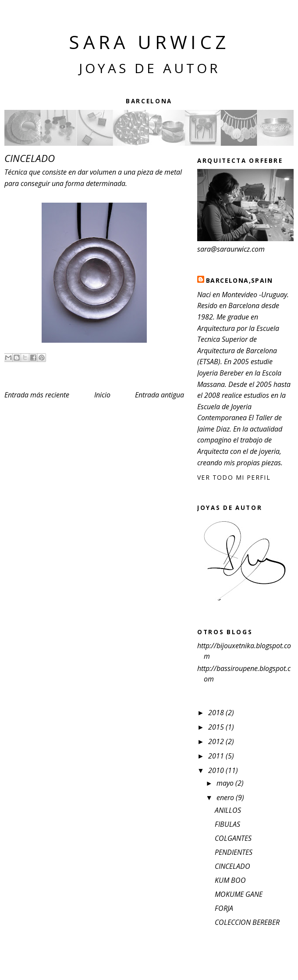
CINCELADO (232, 866)
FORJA (224, 908)
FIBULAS (227, 824)
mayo (226, 783)
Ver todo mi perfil (234, 477)
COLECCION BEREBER (247, 922)
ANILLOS (228, 810)
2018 (217, 713)
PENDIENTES (234, 852)
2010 (217, 770)
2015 (217, 727)
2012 (217, 741)
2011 (217, 756)
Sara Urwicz (149, 42)
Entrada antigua (160, 395)
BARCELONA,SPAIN (239, 280)
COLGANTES (233, 838)
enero (226, 797)
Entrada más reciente (37, 395)
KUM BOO (230, 880)
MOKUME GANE (239, 894)
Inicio (102, 395)
